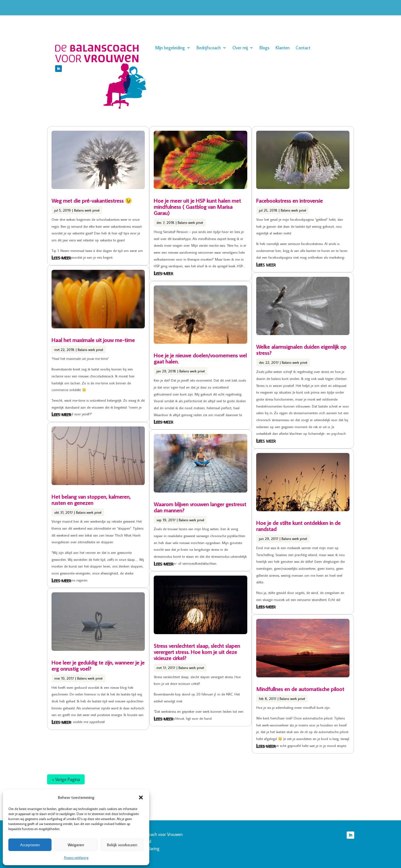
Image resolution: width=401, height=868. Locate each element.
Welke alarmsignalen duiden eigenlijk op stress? (301, 350)
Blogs (265, 48)
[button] (141, 797)
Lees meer (61, 257)
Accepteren (30, 845)
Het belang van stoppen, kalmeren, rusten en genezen (91, 500)
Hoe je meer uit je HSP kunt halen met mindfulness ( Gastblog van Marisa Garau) (197, 207)
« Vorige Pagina (66, 779)
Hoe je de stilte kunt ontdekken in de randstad (298, 526)
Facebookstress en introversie (289, 200)
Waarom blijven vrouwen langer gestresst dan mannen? (200, 507)
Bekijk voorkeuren (122, 845)
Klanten (283, 48)
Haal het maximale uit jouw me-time (93, 340)
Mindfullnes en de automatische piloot (300, 689)
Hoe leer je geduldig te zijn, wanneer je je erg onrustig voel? (98, 665)
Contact (303, 48)
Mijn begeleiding (170, 48)
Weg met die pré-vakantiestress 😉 (92, 200)
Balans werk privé (87, 210)
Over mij (240, 48)
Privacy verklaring (76, 858)
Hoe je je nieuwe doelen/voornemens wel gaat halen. (200, 358)
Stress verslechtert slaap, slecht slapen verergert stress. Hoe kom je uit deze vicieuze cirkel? (197, 652)
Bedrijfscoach (209, 48)
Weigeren (76, 845)
